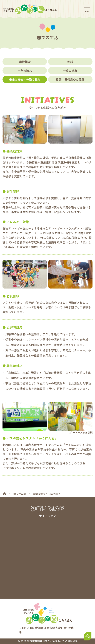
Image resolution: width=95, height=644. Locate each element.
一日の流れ (70, 71)
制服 (70, 62)
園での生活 (20, 494)
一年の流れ (25, 71)
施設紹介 (25, 62)
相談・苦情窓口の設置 (70, 79)
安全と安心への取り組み (25, 79)
